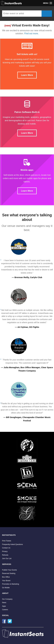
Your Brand (6, 581)
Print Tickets (7, 541)
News (4, 603)
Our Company (7, 599)
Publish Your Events (9, 570)
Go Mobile (6, 588)
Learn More (27, 75)
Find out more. (31, 33)
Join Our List (7, 558)
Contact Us (6, 548)
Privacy (5, 551)
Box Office (6, 577)
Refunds (5, 555)
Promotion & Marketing (11, 584)
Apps (4, 606)
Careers (5, 610)
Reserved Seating (9, 573)
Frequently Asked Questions (12, 544)
